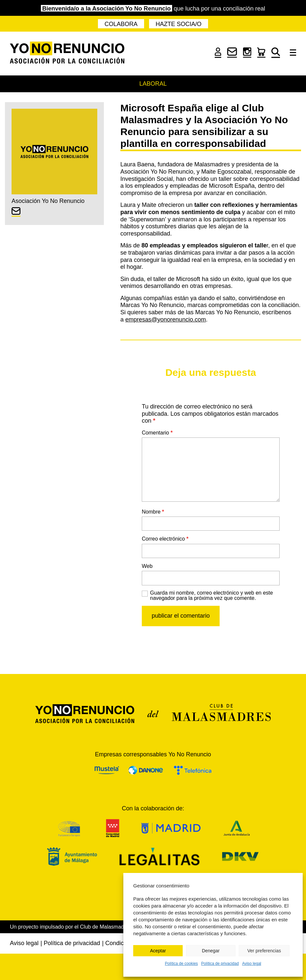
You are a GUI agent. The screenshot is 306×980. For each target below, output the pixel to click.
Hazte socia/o (179, 24)
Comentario (157, 433)
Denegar (211, 951)
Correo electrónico (165, 539)
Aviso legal (252, 964)
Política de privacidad (220, 964)
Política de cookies (181, 964)
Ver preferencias (264, 951)
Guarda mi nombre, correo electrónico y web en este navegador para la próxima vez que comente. (212, 596)
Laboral (153, 84)
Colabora (121, 24)
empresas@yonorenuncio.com (166, 320)
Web (147, 566)
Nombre (153, 512)
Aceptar (158, 951)
